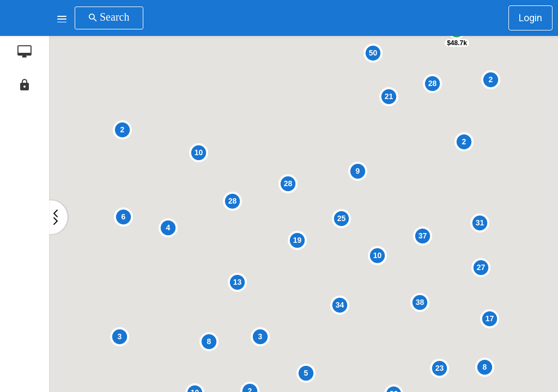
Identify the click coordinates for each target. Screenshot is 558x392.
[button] (62, 18)
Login (530, 18)
